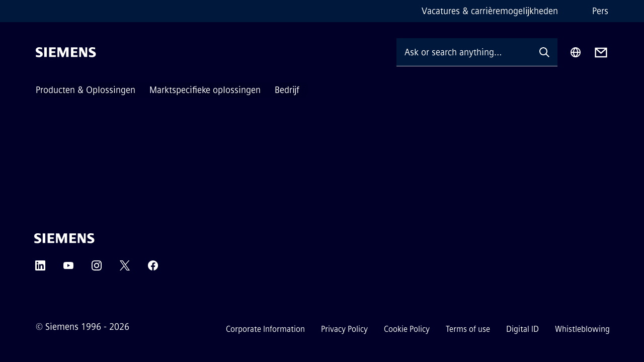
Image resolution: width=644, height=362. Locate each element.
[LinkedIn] (40, 269)
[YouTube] (68, 269)
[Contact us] (601, 53)
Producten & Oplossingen (86, 90)
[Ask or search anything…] (464, 52)
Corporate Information (265, 329)
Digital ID (522, 329)
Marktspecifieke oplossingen (205, 90)
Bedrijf (287, 90)
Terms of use (468, 329)
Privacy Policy (344, 329)
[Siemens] (66, 52)
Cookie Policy (407, 329)
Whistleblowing (582, 329)
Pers (600, 11)
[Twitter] (125, 269)
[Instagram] (97, 269)
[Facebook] (153, 269)
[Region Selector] (576, 52)
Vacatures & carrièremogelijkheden (490, 11)
